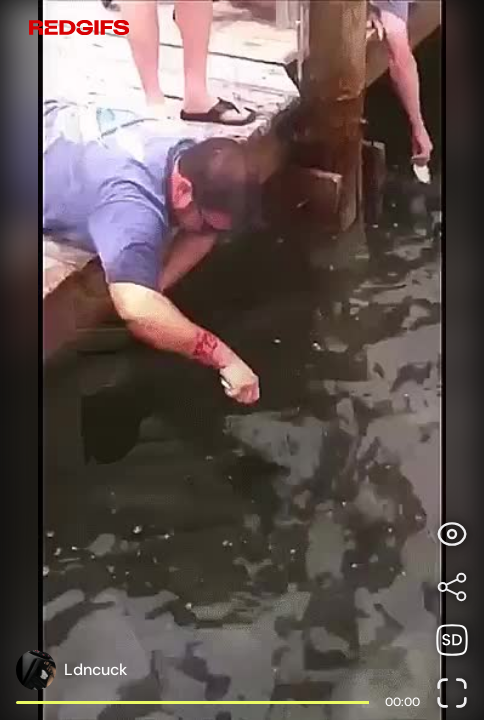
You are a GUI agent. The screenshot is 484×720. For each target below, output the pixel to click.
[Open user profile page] (71, 670)
